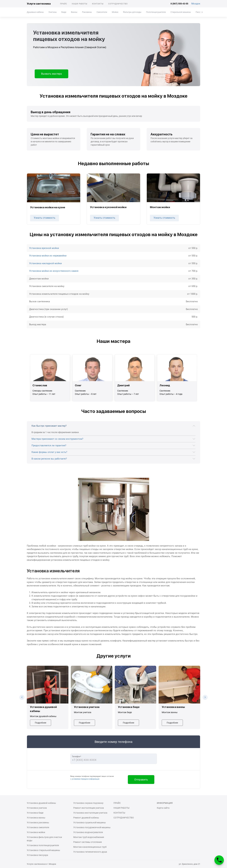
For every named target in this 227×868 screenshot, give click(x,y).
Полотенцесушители (156, 12)
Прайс (64, 4)
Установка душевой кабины (41, 803)
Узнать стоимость (45, 218)
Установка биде (35, 813)
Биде (64, 12)
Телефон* (77, 756)
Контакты (98, 4)
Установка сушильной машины (90, 823)
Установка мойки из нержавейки (48, 256)
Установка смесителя (38, 827)
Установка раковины (38, 823)
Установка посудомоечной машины (92, 827)
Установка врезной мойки (44, 248)
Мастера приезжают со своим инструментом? (57, 439)
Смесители (102, 12)
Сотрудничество (118, 4)
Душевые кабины (35, 12)
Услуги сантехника (39, 4)
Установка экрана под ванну (88, 803)
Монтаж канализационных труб (90, 847)
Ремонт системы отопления (88, 842)
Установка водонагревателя (88, 832)
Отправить (141, 780)
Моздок (196, 4)
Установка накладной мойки (45, 263)
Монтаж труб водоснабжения (89, 837)
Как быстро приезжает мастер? (49, 426)
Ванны (74, 12)
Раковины (87, 12)
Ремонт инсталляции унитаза (89, 808)
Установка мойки (36, 832)
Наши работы (80, 4)
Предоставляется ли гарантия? (49, 445)
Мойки (115, 12)
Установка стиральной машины (43, 850)
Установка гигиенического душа (90, 852)
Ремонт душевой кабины (86, 818)
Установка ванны (36, 818)
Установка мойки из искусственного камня (54, 271)
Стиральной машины (181, 12)
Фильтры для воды (132, 12)
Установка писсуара (37, 855)
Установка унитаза (37, 808)
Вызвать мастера (51, 74)
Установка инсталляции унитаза (90, 813)
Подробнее (41, 723)
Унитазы (52, 12)
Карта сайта (163, 808)
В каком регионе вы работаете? (49, 459)
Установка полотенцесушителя (43, 845)
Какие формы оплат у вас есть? (49, 452)
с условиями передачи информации (85, 779)
